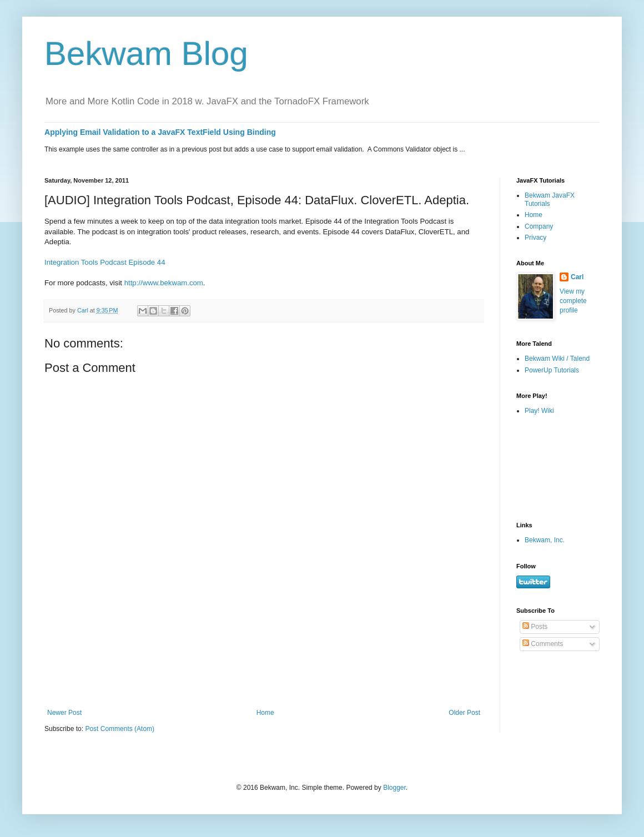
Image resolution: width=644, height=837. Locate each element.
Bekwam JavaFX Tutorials (550, 199)
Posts (535, 627)
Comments (543, 644)
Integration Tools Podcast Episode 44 (105, 262)
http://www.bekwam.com (164, 283)
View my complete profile (573, 301)
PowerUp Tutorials (552, 370)
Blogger (394, 788)
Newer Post (64, 713)
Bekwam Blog (146, 54)
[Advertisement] (264, 660)
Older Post (464, 713)
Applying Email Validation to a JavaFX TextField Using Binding (160, 132)
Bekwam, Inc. (545, 540)
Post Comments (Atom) (120, 729)
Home (265, 713)
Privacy (535, 238)
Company (539, 226)
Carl (577, 277)
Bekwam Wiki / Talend (557, 359)
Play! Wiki (539, 411)
